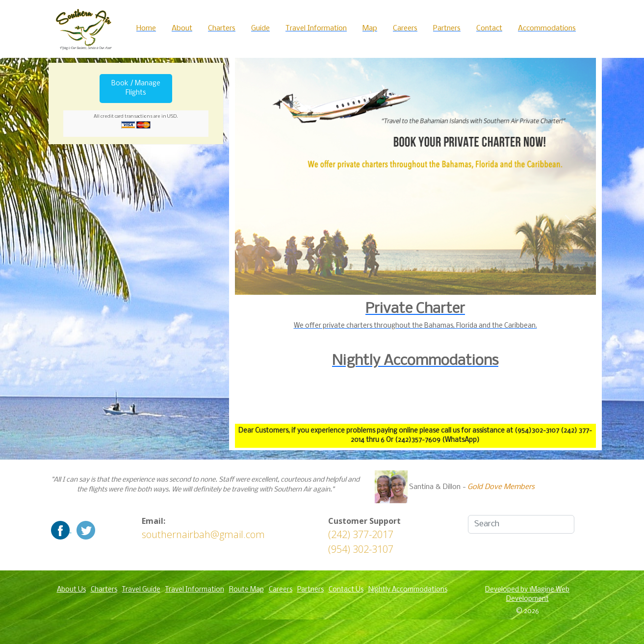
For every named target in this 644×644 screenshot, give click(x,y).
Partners (310, 590)
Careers (281, 590)
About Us (71, 590)
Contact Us (346, 590)
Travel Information (195, 590)
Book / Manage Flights (136, 89)
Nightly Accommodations (408, 590)
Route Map (246, 590)
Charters (104, 590)
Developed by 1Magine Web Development (527, 595)
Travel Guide (141, 590)
